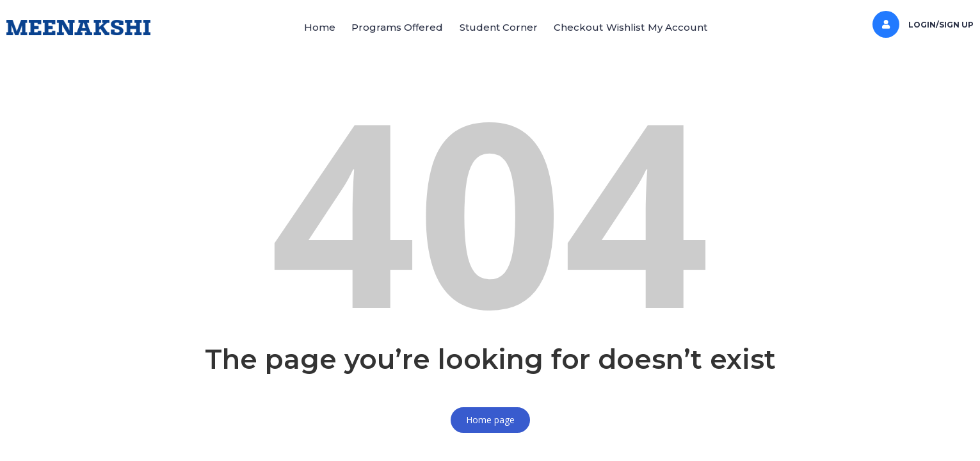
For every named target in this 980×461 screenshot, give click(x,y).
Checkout (586, 27)
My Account (717, 27)
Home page (490, 420)
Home (280, 27)
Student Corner (490, 27)
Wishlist (649, 27)
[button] (286, 28)
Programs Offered (374, 27)
